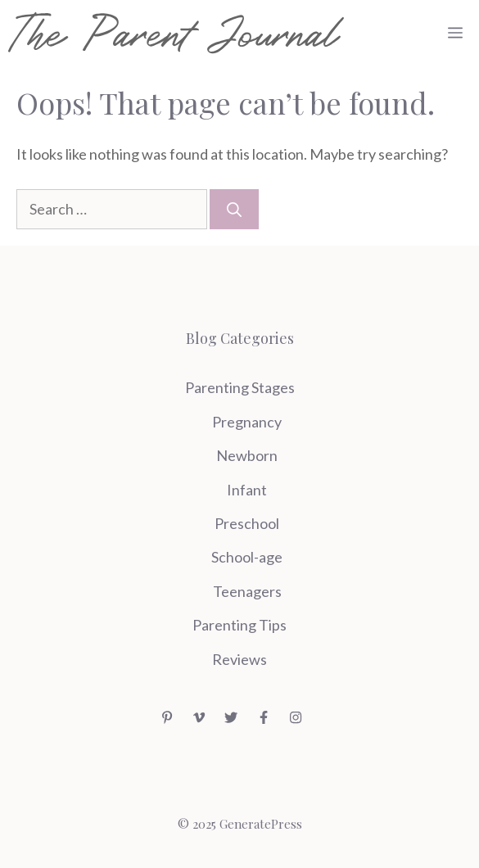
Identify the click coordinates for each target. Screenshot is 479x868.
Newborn (247, 455)
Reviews (239, 659)
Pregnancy (247, 422)
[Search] (234, 209)
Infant (247, 490)
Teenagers (247, 591)
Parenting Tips (239, 625)
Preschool (247, 523)
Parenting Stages (240, 387)
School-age (247, 557)
